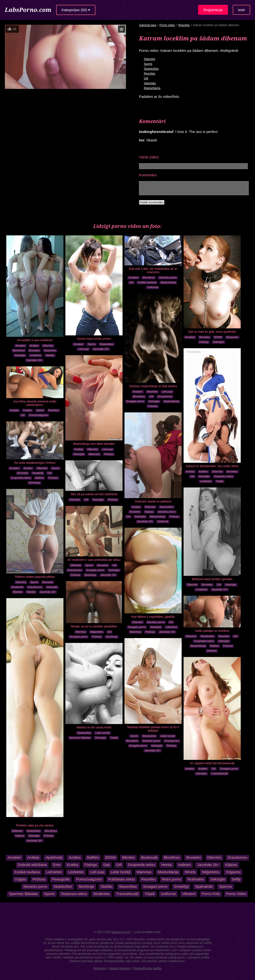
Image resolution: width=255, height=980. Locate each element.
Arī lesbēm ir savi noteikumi (35, 340)
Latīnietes (171, 627)
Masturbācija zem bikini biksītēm (94, 444)
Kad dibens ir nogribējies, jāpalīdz (153, 617)
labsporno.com (121, 932)
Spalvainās (204, 886)
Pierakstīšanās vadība (147, 968)
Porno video (167, 25)
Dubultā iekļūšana (32, 865)
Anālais (34, 346)
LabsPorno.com (28, 10)
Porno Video (236, 894)
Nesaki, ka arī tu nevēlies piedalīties (94, 626)
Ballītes (39, 478)
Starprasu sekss (224, 476)
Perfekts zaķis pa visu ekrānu (35, 826)
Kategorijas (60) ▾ (76, 10)
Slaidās (50, 355)
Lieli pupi (83, 349)
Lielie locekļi (168, 736)
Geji (107, 865)
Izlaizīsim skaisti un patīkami (153, 502)
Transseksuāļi (219, 773)
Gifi (146, 78)
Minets (190, 872)
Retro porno (172, 879)
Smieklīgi (38, 473)
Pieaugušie (61, 879)
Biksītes (18, 592)
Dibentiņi (150, 59)
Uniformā (153, 287)
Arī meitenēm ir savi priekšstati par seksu (94, 560)
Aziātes (203, 471)
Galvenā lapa (148, 25)
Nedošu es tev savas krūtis (94, 727)
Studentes (50, 350)
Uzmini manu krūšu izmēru (94, 339)
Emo (57, 865)
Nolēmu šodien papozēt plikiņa (35, 577)
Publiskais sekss (122, 879)
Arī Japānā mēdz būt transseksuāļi (212, 763)
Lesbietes (35, 355)
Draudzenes (165, 396)
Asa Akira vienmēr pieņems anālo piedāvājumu (35, 403)
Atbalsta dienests (120, 968)
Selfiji (236, 879)
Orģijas (21, 879)
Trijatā (220, 481)
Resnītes (184, 25)
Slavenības (128, 886)
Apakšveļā (54, 857)
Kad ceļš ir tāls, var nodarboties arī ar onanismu (153, 270)
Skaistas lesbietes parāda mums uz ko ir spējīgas (153, 729)
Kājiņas (149, 512)
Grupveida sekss (21, 478)
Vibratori (212, 651)
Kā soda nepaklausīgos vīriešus (35, 463)
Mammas (94, 454)
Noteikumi (100, 968)
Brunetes (34, 350)
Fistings (204, 342)
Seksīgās (150, 83)
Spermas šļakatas (80, 738)
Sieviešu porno (168, 278)
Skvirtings (34, 483)
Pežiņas (152, 406)
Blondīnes (19, 350)
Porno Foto (211, 894)
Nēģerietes (97, 632)
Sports (148, 64)
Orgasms (233, 872)
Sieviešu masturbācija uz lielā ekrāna (153, 386)
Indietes (185, 865)
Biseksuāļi (149, 857)
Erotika (73, 865)
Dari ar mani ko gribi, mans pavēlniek (212, 332)
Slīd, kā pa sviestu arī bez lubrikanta (94, 494)
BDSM (218, 337)
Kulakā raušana (147, 282)
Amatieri (20, 346)
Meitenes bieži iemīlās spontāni (212, 579)
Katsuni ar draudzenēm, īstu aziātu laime (212, 466)
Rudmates (196, 879)
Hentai (166, 865)
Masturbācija (152, 88)
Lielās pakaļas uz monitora (212, 631)
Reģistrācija (213, 10)
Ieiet (241, 10)
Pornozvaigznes (39, 415)
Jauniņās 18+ (34, 360)
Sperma (226, 886)
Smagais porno (135, 401)
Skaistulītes (151, 69)
